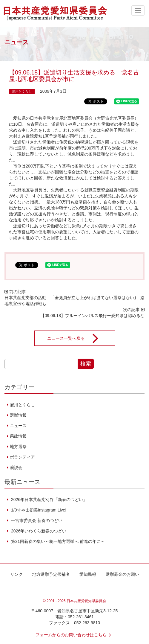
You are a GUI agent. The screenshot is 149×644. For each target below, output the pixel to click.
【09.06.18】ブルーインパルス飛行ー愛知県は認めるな (93, 316)
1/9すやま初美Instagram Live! (38, 510)
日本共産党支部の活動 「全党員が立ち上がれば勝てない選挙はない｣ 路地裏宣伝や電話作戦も (74, 301)
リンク (16, 574)
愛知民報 (88, 574)
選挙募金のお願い (122, 574)
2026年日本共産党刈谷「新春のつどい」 (49, 500)
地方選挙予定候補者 (51, 574)
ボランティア (22, 457)
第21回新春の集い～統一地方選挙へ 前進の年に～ (57, 541)
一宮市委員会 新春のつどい (36, 520)
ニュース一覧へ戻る (77, 338)
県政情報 (18, 436)
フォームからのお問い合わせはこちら (75, 635)
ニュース (18, 426)
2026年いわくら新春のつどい (38, 531)
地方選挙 (18, 447)
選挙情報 (18, 415)
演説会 (16, 468)
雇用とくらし (22, 92)
